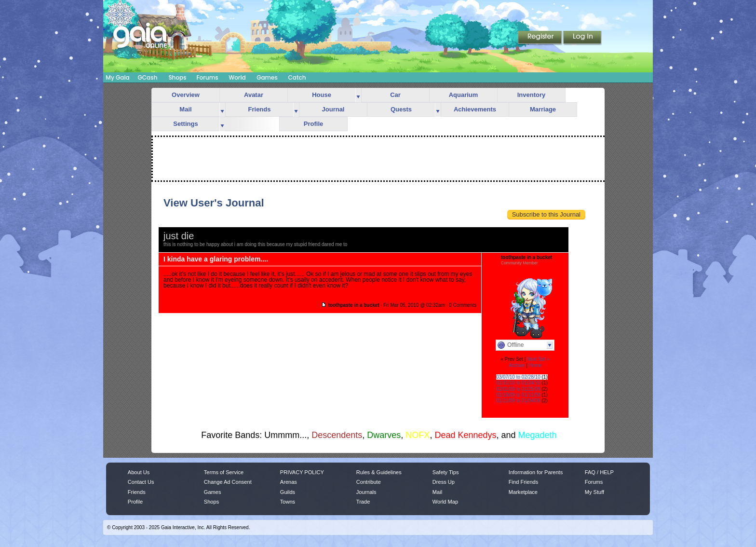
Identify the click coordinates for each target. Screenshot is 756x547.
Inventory (532, 95)
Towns (288, 502)
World (237, 77)
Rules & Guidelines (379, 472)
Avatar (254, 95)
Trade (363, 502)
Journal (333, 109)
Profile (313, 124)
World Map (445, 502)
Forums (207, 77)
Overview (186, 95)
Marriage (543, 109)
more (358, 95)
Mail (185, 109)
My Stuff (594, 492)
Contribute (369, 482)
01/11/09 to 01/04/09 (518, 401)
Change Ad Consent (228, 482)
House (322, 95)
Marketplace (523, 492)
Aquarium (464, 95)
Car (395, 95)
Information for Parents (536, 472)
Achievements (475, 109)
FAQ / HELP (599, 472)
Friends (260, 109)
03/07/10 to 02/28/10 (518, 377)
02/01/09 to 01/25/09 (518, 389)
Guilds (288, 492)
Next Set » (538, 359)
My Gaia (117, 77)
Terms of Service (224, 472)
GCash (148, 77)
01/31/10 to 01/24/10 (518, 383)
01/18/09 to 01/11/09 (518, 395)
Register (540, 38)
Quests (401, 109)
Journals (366, 492)
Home (535, 365)
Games (267, 77)
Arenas (289, 482)
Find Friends (523, 482)
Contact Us (141, 482)
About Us (139, 472)
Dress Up (444, 482)
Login (582, 38)
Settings (185, 124)
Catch (297, 77)
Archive (517, 365)
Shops (177, 77)
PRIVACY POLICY (302, 472)
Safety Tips (446, 472)
